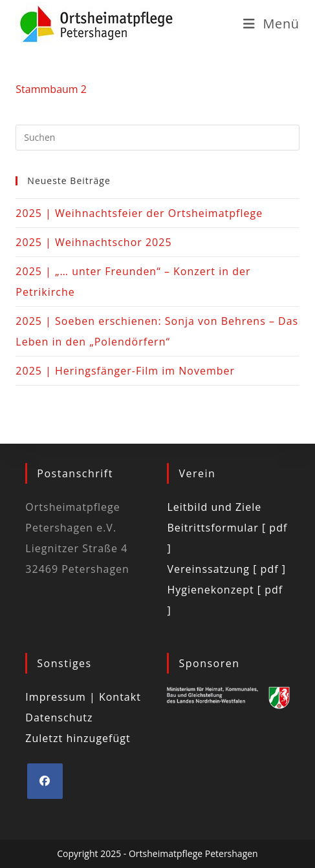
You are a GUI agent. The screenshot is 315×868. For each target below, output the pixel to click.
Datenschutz (59, 718)
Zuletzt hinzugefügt (78, 738)
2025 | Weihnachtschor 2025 (93, 242)
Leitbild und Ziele (214, 507)
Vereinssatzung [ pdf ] (226, 569)
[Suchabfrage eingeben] (157, 138)
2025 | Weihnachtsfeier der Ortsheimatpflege (139, 213)
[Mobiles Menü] (271, 24)
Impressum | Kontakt (83, 697)
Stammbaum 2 (51, 89)
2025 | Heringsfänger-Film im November (125, 371)
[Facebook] (45, 781)
